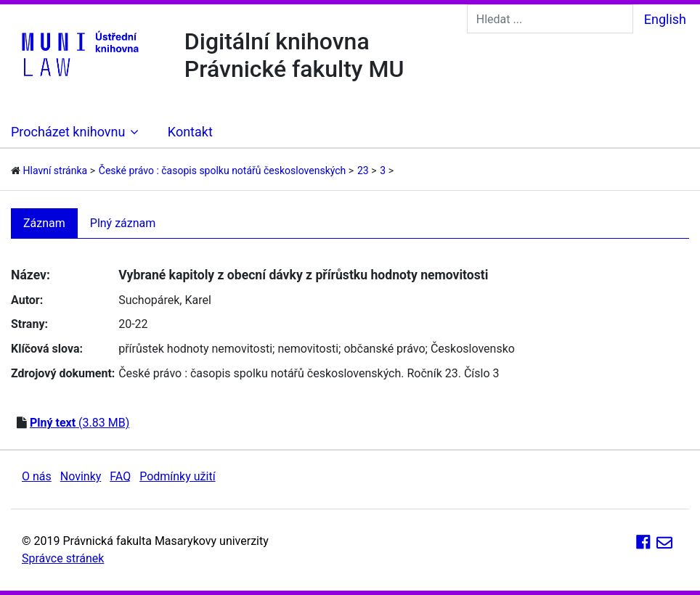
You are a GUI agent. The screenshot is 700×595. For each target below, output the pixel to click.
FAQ (120, 476)
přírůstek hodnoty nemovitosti (195, 349)
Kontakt (190, 132)
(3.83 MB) (80, 423)
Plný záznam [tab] (123, 223)
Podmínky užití (177, 476)
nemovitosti (308, 349)
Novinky (81, 476)
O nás (37, 476)
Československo (473, 349)
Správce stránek (63, 558)
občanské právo (384, 349)
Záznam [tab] (44, 223)
